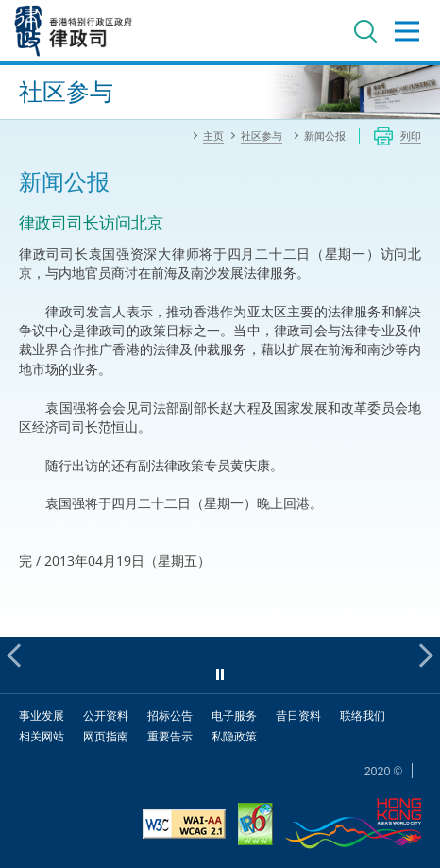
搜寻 (365, 31)
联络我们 (363, 715)
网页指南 (106, 736)
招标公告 (170, 715)
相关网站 (42, 736)
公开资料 (106, 715)
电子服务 (234, 715)
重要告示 (170, 736)
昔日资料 (298, 715)
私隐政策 (234, 736)
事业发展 (42, 715)
